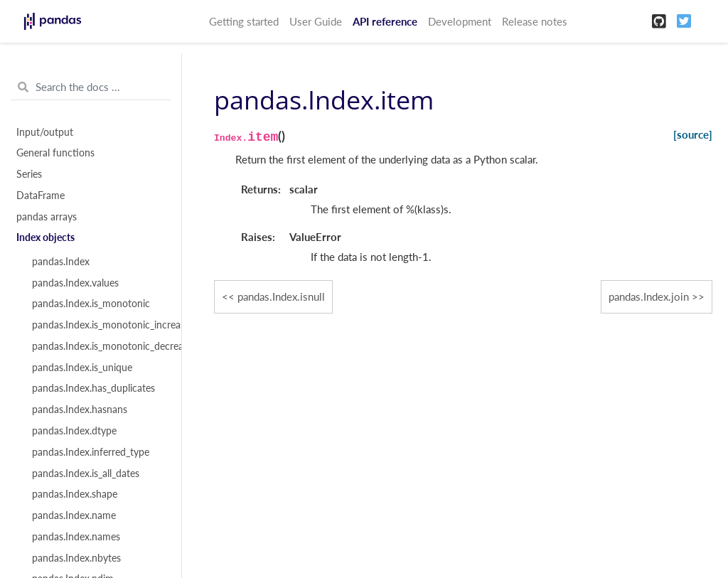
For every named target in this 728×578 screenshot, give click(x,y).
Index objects (45, 237)
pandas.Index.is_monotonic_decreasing (99, 346)
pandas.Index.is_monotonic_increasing (99, 325)
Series (29, 174)
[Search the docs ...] (91, 87)
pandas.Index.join (649, 296)
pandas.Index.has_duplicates (93, 388)
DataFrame (41, 196)
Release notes (535, 21)
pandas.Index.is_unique (82, 368)
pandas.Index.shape (75, 494)
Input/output (45, 132)
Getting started (244, 21)
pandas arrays (47, 217)
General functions (55, 153)
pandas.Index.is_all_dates (86, 473)
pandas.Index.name (74, 515)
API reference (385, 21)
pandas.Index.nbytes (76, 558)
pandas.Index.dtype (74, 431)
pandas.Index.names (76, 537)
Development (460, 21)
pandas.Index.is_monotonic (91, 304)
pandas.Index (61, 262)
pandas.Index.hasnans (80, 410)
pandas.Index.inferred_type (91, 452)
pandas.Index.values (75, 283)
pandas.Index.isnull (281, 296)
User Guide (316, 21)
